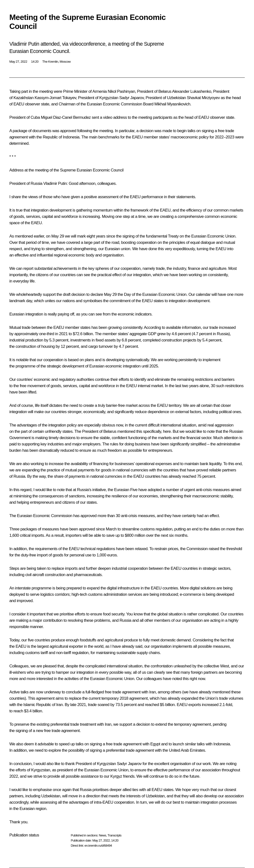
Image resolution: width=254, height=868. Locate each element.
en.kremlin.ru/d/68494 (98, 846)
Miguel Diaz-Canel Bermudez (66, 117)
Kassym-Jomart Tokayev (55, 98)
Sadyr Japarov (132, 98)
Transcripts (114, 835)
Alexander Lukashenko (192, 91)
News (102, 835)
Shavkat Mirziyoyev (203, 98)
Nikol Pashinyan (121, 91)
